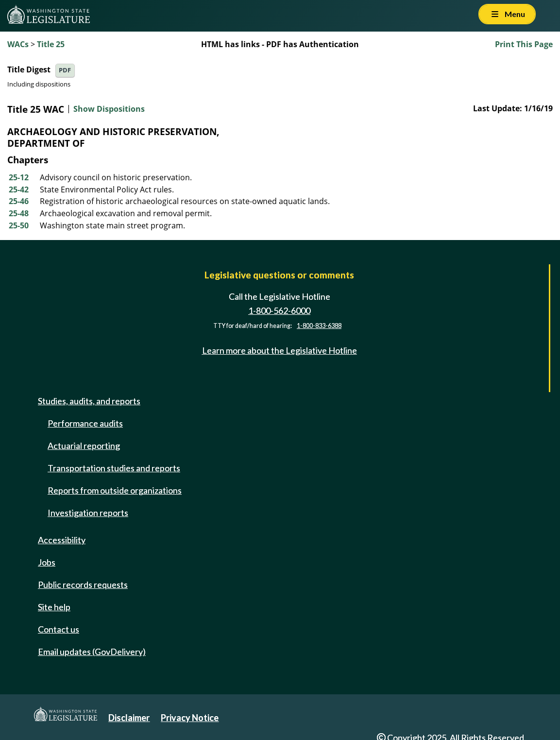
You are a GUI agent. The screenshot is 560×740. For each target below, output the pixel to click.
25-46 (19, 201)
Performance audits (85, 423)
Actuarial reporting (84, 446)
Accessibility (62, 540)
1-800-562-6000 (279, 310)
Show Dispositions (109, 109)
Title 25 (51, 44)
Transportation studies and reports (114, 468)
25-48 (19, 213)
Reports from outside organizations (115, 490)
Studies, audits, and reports (89, 401)
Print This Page (524, 44)
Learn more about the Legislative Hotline (280, 350)
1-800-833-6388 (319, 326)
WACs (18, 44)
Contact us (59, 629)
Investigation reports (88, 513)
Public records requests (83, 585)
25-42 (19, 189)
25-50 (19, 225)
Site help (54, 607)
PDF (65, 70)
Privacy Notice (190, 718)
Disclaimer (129, 718)
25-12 (19, 177)
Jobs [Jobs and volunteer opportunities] (47, 562)
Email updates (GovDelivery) (92, 652)
